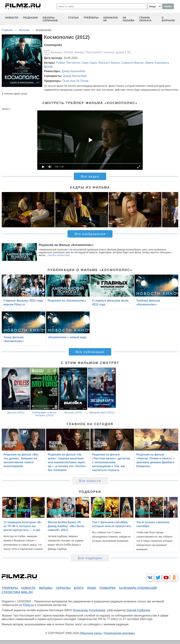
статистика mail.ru (17, 592)
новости (12, 18)
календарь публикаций (138, 588)
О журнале (168, 19)
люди (92, 588)
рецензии (30, 18)
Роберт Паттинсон (68, 63)
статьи (73, 18)
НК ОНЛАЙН (129, 19)
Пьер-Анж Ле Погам (75, 81)
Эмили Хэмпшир (156, 63)
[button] (174, 210)
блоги (79, 588)
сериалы (63, 588)
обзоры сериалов (50, 19)
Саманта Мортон (132, 63)
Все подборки (90, 558)
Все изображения (90, 234)
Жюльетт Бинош (109, 63)
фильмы (46, 588)
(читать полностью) (59, 255)
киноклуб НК (111, 19)
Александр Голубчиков (89, 610)
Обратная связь (91, 633)
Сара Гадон (89, 63)
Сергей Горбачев (138, 610)
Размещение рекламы (120, 633)
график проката (145, 19)
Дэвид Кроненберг (74, 71)
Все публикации (90, 352)
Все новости (90, 481)
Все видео (90, 177)
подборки (107, 588)
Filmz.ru (28, 605)
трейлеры (91, 18)
